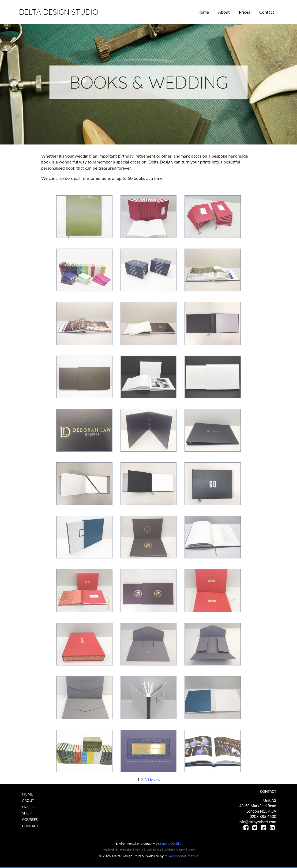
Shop (27, 813)
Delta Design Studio (58, 12)
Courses (30, 820)
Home (203, 12)
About (224, 12)
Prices (245, 12)
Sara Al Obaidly (171, 844)
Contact (267, 12)
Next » (154, 780)
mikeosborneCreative (181, 856)
